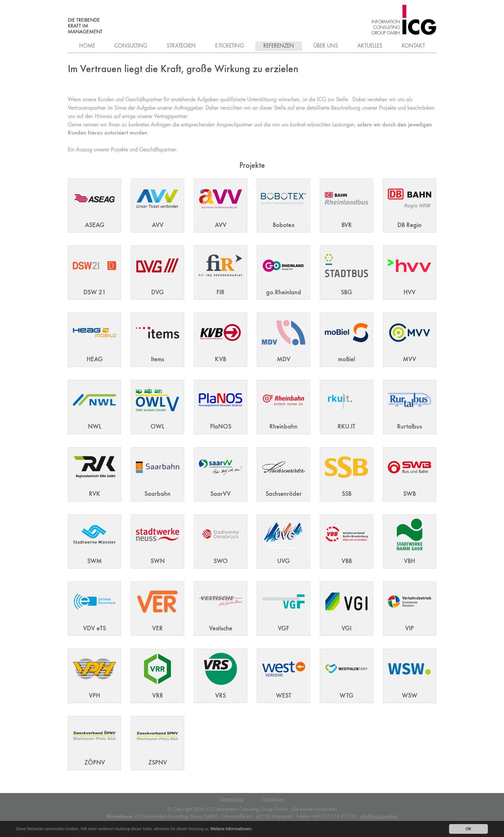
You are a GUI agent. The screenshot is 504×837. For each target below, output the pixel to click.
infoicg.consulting (379, 817)
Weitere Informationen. (232, 829)
